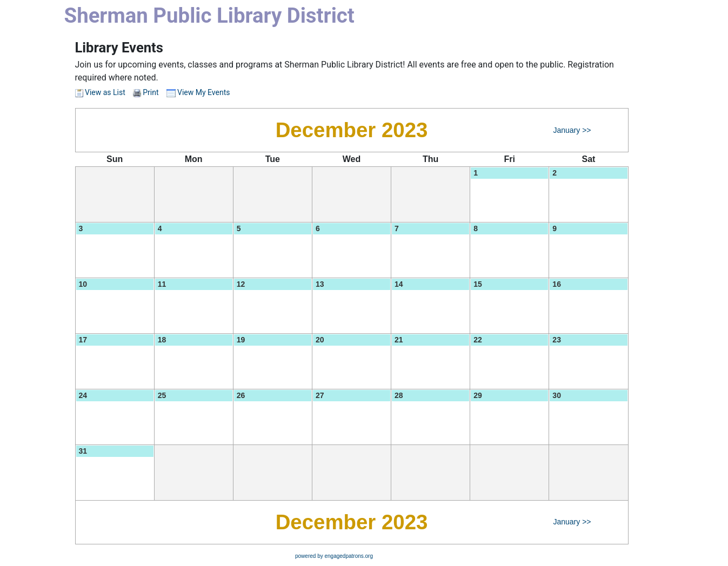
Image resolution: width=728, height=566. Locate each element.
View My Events (198, 92)
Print (151, 92)
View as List (100, 92)
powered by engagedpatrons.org (334, 556)
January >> (572, 130)
